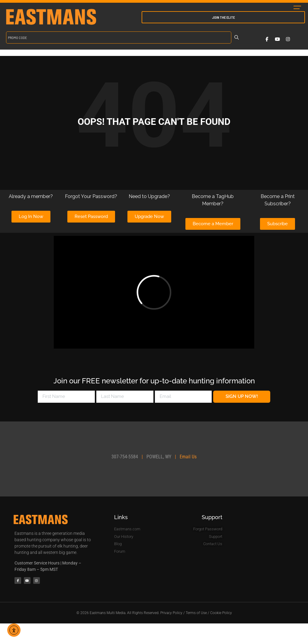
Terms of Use (196, 613)
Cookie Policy (221, 613)
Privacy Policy (171, 613)
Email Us (188, 457)
